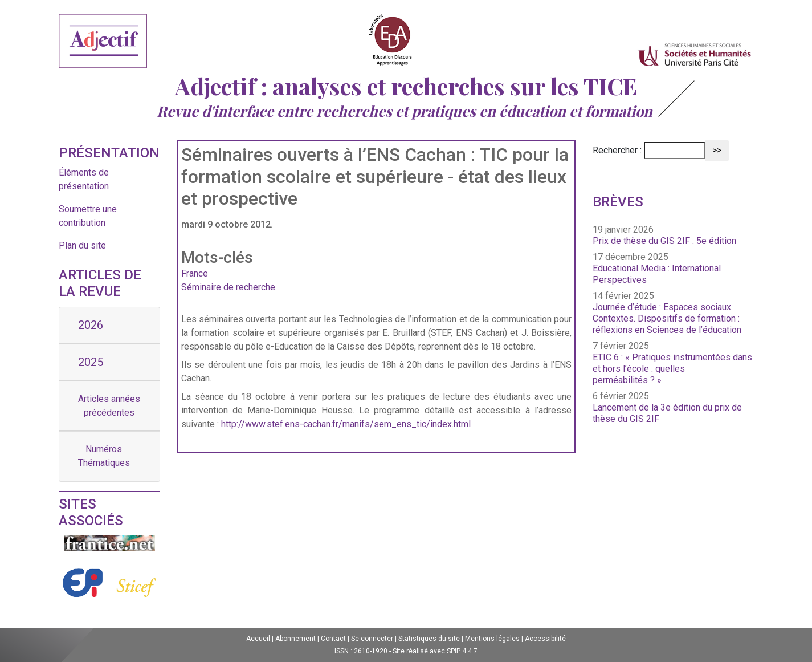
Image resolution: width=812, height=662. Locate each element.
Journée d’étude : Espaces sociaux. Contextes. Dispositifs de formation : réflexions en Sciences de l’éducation (667, 318)
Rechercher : (617, 150)
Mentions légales (492, 639)
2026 (91, 325)
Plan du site (82, 245)
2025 (91, 362)
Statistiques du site (429, 639)
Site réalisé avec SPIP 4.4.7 (435, 651)
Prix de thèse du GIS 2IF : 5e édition (664, 241)
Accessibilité (545, 639)
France (195, 273)
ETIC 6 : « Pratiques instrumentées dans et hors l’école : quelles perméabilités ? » (672, 369)
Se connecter (372, 639)
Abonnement (295, 639)
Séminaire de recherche (228, 287)
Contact (333, 639)
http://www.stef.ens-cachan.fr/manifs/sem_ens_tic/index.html (346, 424)
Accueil (258, 639)
